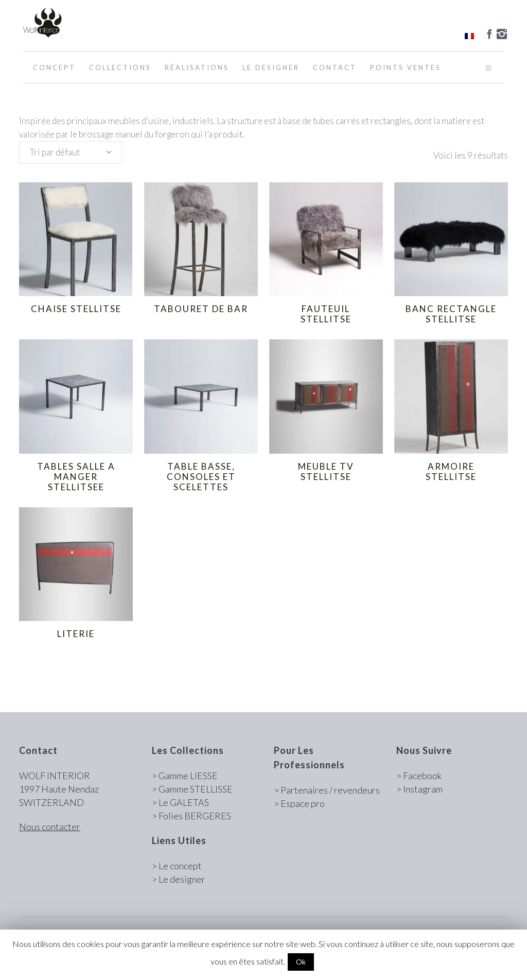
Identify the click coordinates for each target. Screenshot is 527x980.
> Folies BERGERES (191, 816)
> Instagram (419, 789)
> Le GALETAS (180, 802)
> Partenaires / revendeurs (327, 790)
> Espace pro (299, 803)
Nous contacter (50, 827)
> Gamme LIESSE (185, 776)
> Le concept (177, 866)
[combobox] (71, 152)
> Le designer (179, 879)
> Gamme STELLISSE (192, 789)
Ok (301, 962)
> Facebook (419, 776)
